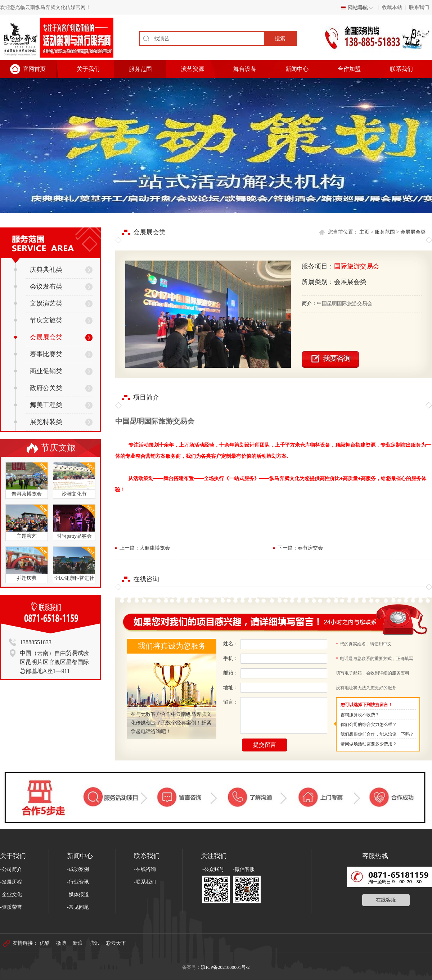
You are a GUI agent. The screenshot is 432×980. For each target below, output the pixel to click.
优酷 (45, 943)
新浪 (78, 943)
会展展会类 (38, 337)
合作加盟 (349, 69)
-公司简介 (11, 869)
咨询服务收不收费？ (360, 715)
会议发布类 (38, 286)
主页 (364, 232)
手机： (231, 658)
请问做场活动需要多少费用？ (369, 744)
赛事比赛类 (38, 354)
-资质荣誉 (11, 907)
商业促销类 (38, 371)
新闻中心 (297, 69)
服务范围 (140, 69)
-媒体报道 (78, 895)
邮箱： (231, 673)
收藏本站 (392, 7)
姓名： (231, 644)
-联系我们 (145, 882)
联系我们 (419, 7)
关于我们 (88, 69)
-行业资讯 (78, 882)
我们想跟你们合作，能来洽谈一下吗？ (377, 734)
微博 (61, 943)
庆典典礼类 (38, 270)
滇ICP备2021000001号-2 (225, 967)
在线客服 (386, 900)
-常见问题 (78, 907)
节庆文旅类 (38, 320)
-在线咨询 (145, 869)
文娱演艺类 (38, 303)
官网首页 (34, 69)
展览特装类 (38, 422)
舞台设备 (245, 69)
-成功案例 (78, 869)
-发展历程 (11, 882)
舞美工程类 (38, 405)
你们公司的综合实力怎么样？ (369, 724)
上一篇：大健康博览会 (145, 548)
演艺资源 (193, 69)
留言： (231, 702)
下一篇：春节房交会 (300, 548)
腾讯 (94, 943)
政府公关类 (38, 388)
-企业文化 (11, 895)
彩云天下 (116, 943)
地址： (231, 688)
